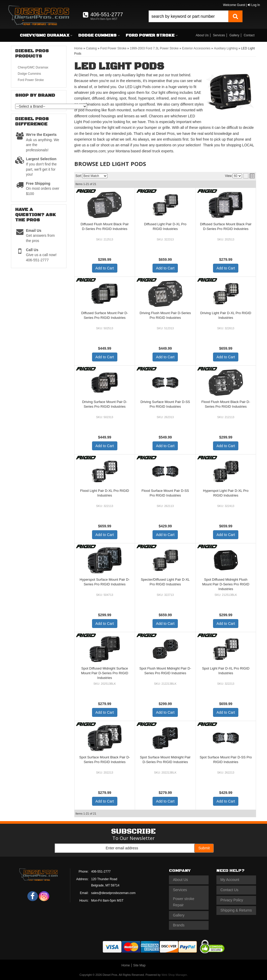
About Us (202, 35)
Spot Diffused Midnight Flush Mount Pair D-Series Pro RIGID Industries (226, 584)
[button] (196, 16)
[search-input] (189, 16)
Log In (254, 5)
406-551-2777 (101, 872)
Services (219, 35)
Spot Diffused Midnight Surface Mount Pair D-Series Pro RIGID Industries (105, 673)
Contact (249, 35)
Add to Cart (105, 268)
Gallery (234, 35)
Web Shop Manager (174, 975)
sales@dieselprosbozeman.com (113, 893)
